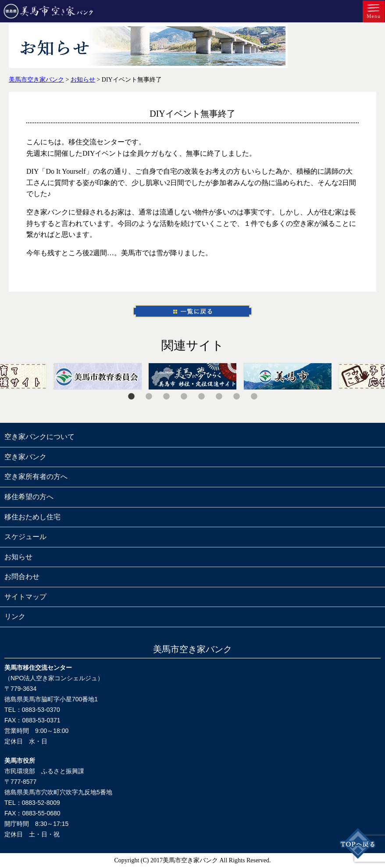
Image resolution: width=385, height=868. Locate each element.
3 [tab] (166, 396)
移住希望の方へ (29, 497)
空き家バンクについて (39, 437)
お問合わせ (22, 577)
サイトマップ (25, 597)
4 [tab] (184, 396)
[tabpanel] (193, 376)
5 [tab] (201, 396)
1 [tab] (131, 396)
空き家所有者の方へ (36, 477)
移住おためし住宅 (32, 517)
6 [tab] (219, 396)
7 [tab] (236, 396)
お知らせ (18, 557)
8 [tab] (254, 396)
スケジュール (25, 537)
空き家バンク (25, 457)
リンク (15, 616)
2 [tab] (149, 396)
